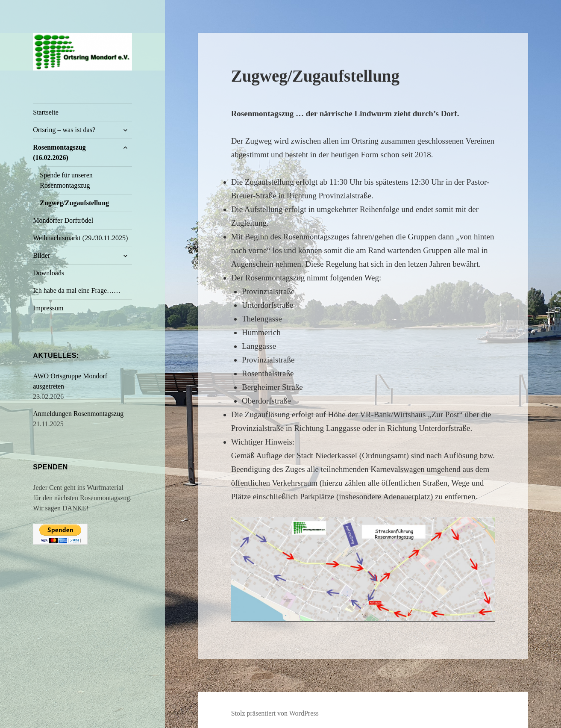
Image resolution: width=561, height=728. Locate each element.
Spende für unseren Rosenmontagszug (66, 180)
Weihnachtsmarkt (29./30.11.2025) (80, 238)
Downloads (48, 273)
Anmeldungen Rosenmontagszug (78, 414)
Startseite (46, 112)
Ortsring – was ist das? (64, 130)
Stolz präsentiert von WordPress (275, 713)
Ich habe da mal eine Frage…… (77, 290)
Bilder (41, 255)
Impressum (48, 308)
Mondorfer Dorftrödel (63, 220)
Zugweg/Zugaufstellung (74, 203)
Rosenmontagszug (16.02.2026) (59, 152)
